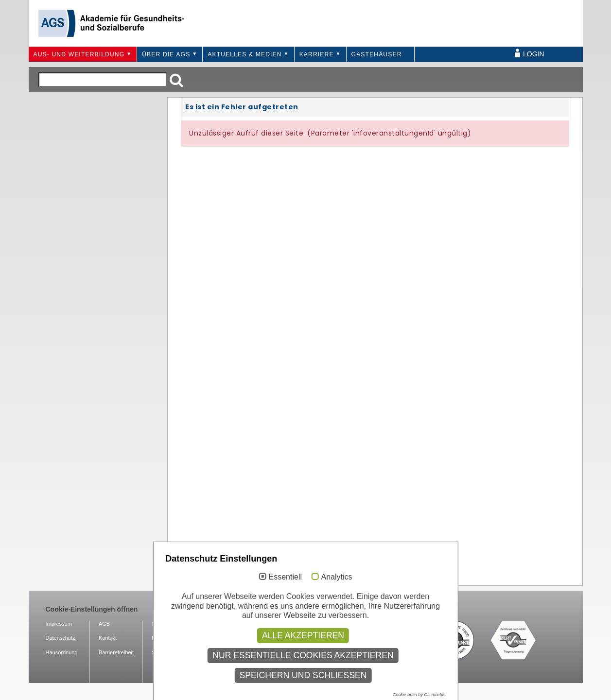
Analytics (336, 577)
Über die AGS (166, 54)
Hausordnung (62, 652)
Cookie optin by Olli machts (419, 695)
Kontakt (108, 638)
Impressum (59, 624)
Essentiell (285, 577)
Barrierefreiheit (116, 652)
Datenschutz (61, 638)
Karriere (317, 54)
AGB (104, 624)
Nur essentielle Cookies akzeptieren (303, 655)
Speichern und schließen (303, 675)
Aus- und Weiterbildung (79, 54)
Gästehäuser (377, 54)
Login (534, 54)
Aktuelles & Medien (244, 54)
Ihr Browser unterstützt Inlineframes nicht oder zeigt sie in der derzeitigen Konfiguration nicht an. (375, 341)
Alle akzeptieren (303, 635)
